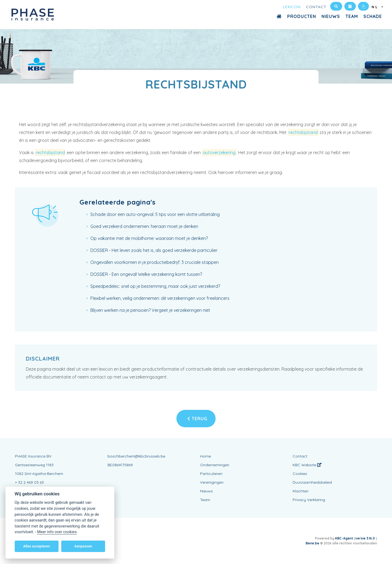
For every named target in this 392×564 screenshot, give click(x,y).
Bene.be (313, 543)
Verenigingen (212, 482)
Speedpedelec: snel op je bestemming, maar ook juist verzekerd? (155, 286)
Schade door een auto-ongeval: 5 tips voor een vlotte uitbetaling (155, 214)
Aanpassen (83, 546)
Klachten (301, 491)
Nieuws (331, 16)
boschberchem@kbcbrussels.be (136, 456)
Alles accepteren (36, 546)
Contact (316, 7)
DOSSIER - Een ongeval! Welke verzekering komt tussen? (146, 274)
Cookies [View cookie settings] (300, 474)
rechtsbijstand (303, 132)
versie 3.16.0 (365, 538)
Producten (302, 16)
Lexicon (292, 7)
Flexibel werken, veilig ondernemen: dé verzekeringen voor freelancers (160, 298)
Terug (197, 419)
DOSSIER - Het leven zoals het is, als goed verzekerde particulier (154, 250)
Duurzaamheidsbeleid (312, 482)
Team (352, 16)
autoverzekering (219, 153)
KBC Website (307, 465)
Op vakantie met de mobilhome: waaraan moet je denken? (149, 238)
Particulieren (211, 474)
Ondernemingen (215, 465)
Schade (373, 16)
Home (206, 456)
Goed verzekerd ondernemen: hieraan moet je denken (144, 226)
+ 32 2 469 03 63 (29, 482)
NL (376, 7)
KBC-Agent (344, 538)
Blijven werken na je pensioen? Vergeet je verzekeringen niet (150, 310)
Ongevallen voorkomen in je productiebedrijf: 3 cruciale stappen (154, 262)
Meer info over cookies (57, 532)
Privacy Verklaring (309, 500)
